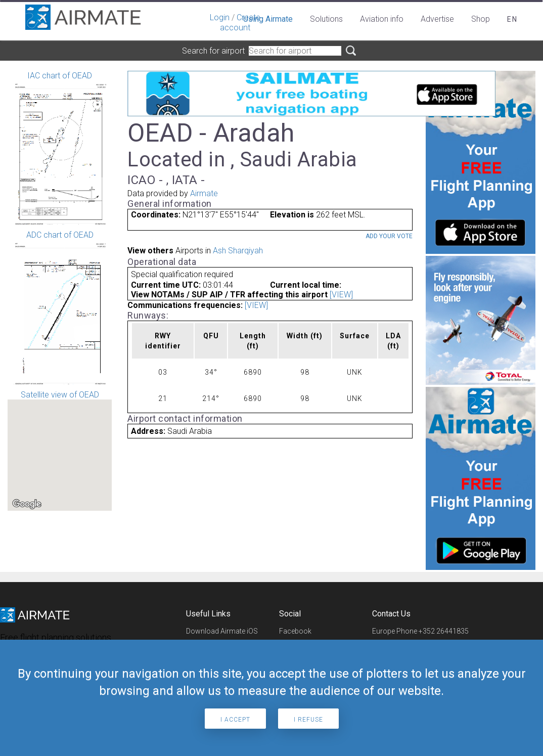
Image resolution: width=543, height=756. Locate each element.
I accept (235, 720)
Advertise (437, 19)
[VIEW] (341, 295)
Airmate (204, 193)
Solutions (326, 19)
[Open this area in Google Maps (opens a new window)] (27, 504)
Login (220, 17)
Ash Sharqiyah (238, 251)
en (512, 19)
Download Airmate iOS (222, 631)
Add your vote (389, 236)
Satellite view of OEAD (60, 450)
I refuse (308, 720)
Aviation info (382, 19)
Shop (481, 19)
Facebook (295, 631)
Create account (240, 23)
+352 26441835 (444, 631)
